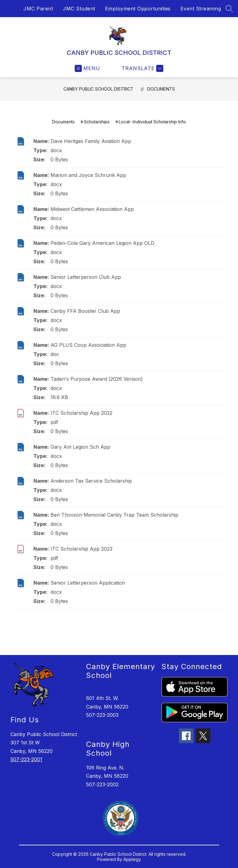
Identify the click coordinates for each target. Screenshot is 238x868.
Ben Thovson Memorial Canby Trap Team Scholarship (114, 515)
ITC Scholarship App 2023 (81, 549)
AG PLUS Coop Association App (88, 345)
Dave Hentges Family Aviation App (91, 141)
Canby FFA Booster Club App (85, 311)
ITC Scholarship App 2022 (81, 413)
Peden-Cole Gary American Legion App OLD (102, 243)
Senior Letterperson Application (88, 583)
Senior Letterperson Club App (86, 277)
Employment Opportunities (138, 9)
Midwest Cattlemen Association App (92, 209)
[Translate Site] (142, 68)
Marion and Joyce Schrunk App (88, 175)
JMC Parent (38, 9)
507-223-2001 (26, 759)
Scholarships (97, 122)
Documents (161, 89)
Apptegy (132, 859)
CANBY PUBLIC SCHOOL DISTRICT (98, 89)
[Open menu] (87, 68)
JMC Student (79, 9)
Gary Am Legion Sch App (80, 447)
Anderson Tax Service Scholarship (91, 481)
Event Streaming (201, 9)
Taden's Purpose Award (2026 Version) (97, 379)
